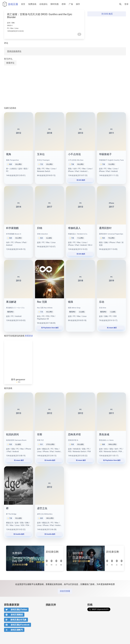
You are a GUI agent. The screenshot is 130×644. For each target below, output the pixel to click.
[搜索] (120, 4)
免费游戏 (32, 4)
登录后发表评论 (14, 51)
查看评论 (10, 63)
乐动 (102, 302)
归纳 (40, 228)
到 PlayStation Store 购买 (50, 328)
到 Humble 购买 (50, 460)
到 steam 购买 (111, 328)
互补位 (41, 154)
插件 (78, 4)
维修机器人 (74, 228)
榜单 (64, 4)
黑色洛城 (104, 434)
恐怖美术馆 (74, 434)
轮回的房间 (12, 434)
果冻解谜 (11, 302)
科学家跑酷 (12, 228)
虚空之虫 (42, 508)
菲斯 (40, 434)
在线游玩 (43, 4)
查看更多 (29, 336)
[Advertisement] (65, 86)
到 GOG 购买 (107, 14)
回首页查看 (65, 591)
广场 (71, 4)
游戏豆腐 (10, 4)
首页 (23, 4)
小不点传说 (74, 154)
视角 (9, 154)
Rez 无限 (42, 302)
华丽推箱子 (105, 154)
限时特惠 (55, 4)
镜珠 (71, 302)
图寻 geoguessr (18, 380)
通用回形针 (105, 228)
